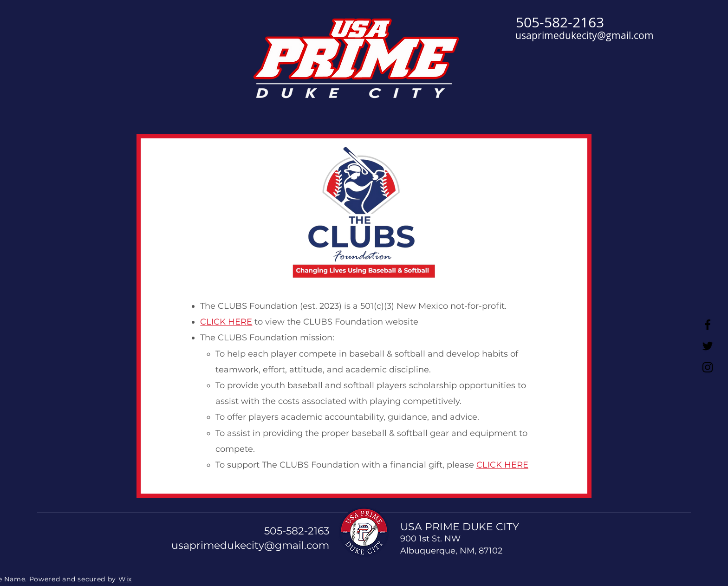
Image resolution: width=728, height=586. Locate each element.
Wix (125, 579)
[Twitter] (708, 346)
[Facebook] (708, 325)
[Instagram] (708, 367)
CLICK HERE (226, 322)
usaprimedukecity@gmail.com (585, 35)
